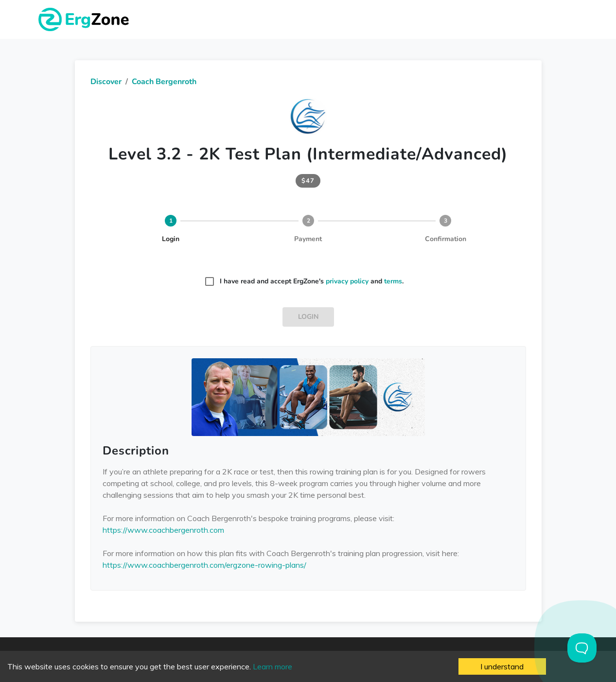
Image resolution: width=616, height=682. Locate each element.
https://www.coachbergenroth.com (163, 530)
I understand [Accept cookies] (502, 666)
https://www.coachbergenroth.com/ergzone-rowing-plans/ (204, 565)
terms (393, 281)
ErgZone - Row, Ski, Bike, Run (85, 19)
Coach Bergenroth (164, 82)
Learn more (273, 666)
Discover (106, 82)
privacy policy (347, 281)
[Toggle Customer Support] (582, 648)
